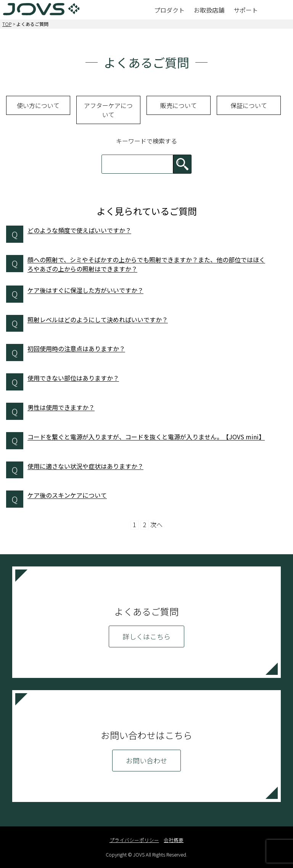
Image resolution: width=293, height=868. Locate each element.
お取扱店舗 (209, 10)
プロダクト (169, 10)
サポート (246, 10)
